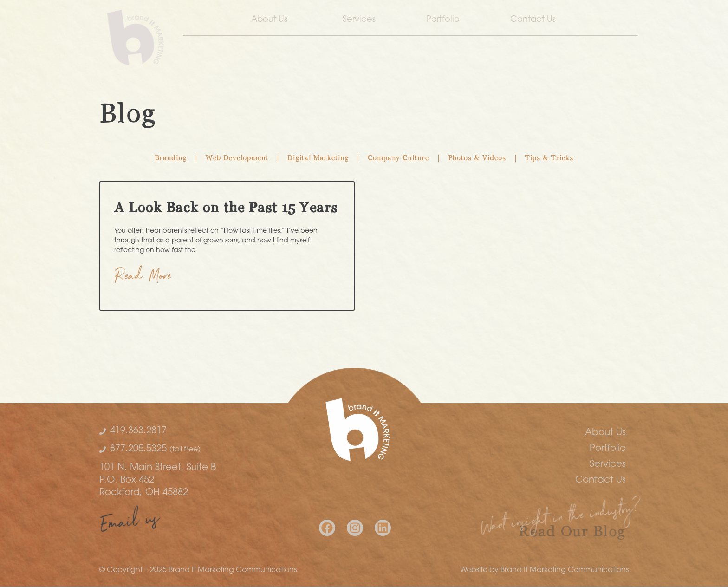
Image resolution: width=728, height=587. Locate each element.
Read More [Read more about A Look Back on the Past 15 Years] (143, 278)
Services (359, 20)
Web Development (237, 158)
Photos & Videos (477, 158)
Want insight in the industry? (561, 520)
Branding (171, 158)
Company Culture (398, 158)
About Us (272, 20)
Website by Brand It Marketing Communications (544, 570)
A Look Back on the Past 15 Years (226, 209)
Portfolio (443, 20)
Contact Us (535, 20)
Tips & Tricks (549, 158)
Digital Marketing (318, 158)
